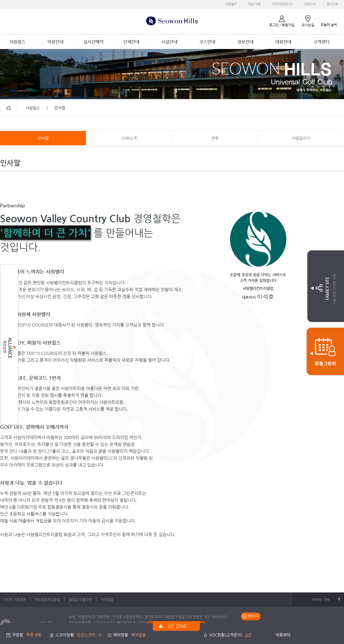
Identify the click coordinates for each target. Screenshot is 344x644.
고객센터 (321, 42)
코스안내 (207, 42)
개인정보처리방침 (47, 600)
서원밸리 (231, 4)
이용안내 (55, 42)
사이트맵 (107, 600)
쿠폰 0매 (33, 635)
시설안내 (169, 42)
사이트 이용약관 (14, 600)
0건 (248, 635)
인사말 (43, 138)
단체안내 (131, 42)
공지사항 (333, 4)
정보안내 (245, 42)
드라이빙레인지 (282, 4)
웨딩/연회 (255, 4)
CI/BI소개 (129, 138)
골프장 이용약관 (80, 600)
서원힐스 (17, 42)
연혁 (215, 138)
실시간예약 (93, 42)
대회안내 (310, 4)
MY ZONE (177, 626)
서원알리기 (301, 138)
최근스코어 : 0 (89, 635)
